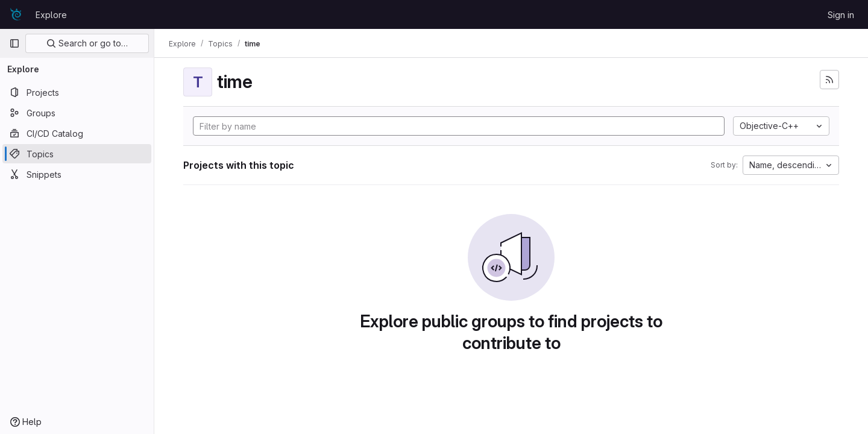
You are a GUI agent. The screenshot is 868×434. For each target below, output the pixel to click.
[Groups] (77, 113)
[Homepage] (16, 14)
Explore (51, 15)
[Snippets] (77, 174)
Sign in (841, 15)
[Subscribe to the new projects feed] (829, 80)
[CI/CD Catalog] (77, 133)
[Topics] (77, 154)
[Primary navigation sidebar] (14, 43)
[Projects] (77, 92)
